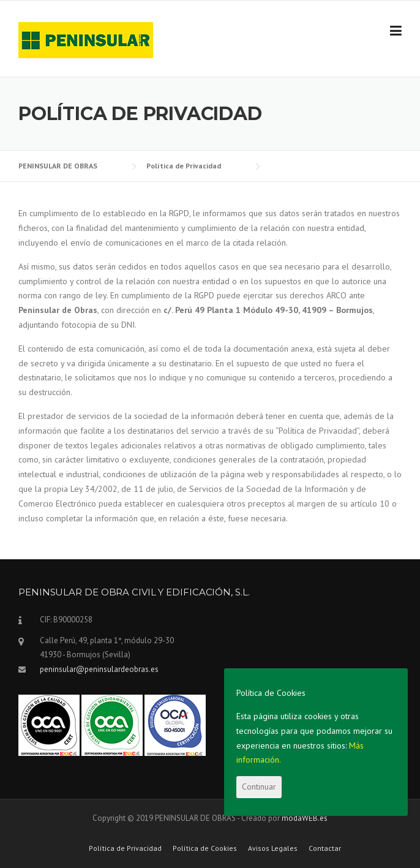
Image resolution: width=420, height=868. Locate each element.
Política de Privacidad (125, 848)
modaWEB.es (305, 818)
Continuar (259, 787)
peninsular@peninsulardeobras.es (99, 669)
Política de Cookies (205, 848)
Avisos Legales (273, 848)
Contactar (325, 848)
